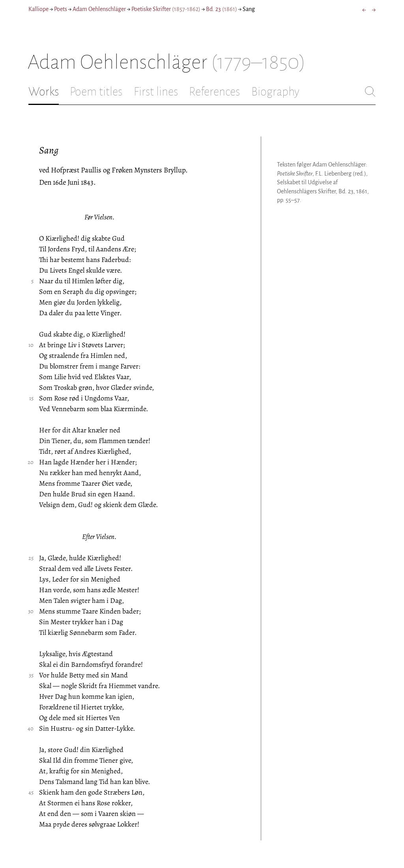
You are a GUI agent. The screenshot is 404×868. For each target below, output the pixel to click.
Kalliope (38, 9)
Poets (61, 9)
